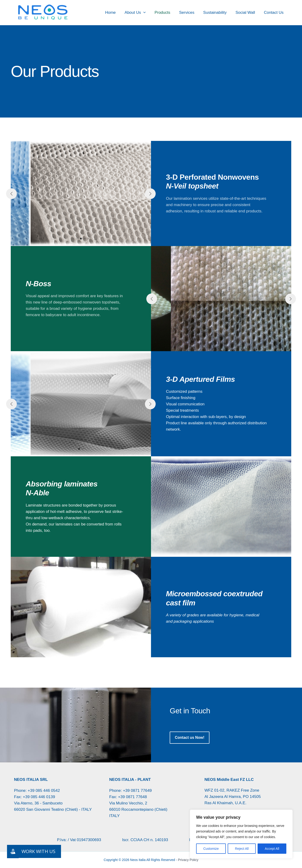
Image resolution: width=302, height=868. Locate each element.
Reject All (242, 849)
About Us (140, 13)
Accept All (272, 849)
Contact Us (274, 13)
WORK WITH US (38, 851)
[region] (241, 834)
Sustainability (217, 13)
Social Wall (246, 13)
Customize (211, 849)
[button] (148, 13)
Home (117, 13)
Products (167, 13)
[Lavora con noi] (13, 852)
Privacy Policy (188, 860)
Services (190, 13)
